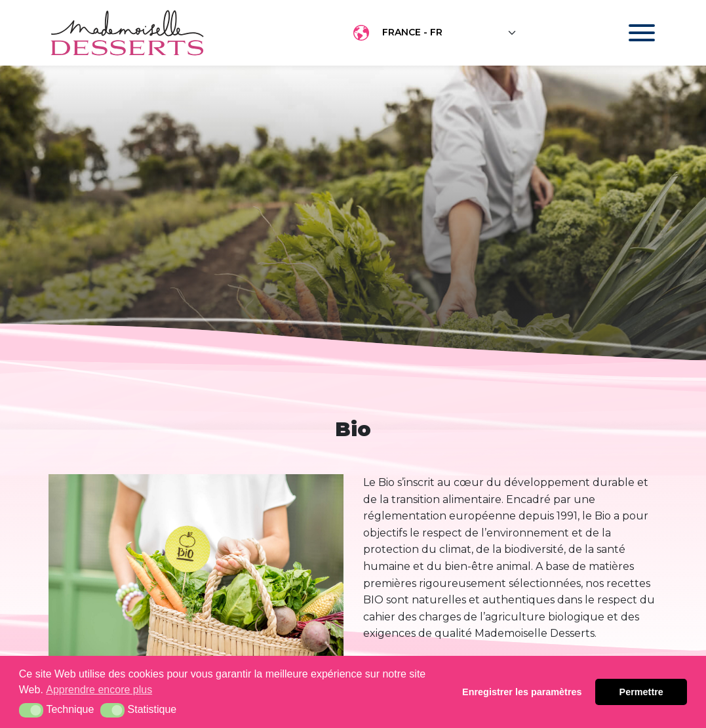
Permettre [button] (641, 692)
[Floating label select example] (450, 33)
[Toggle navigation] (629, 33)
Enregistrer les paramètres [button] (522, 692)
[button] (31, 710)
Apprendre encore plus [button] (99, 690)
